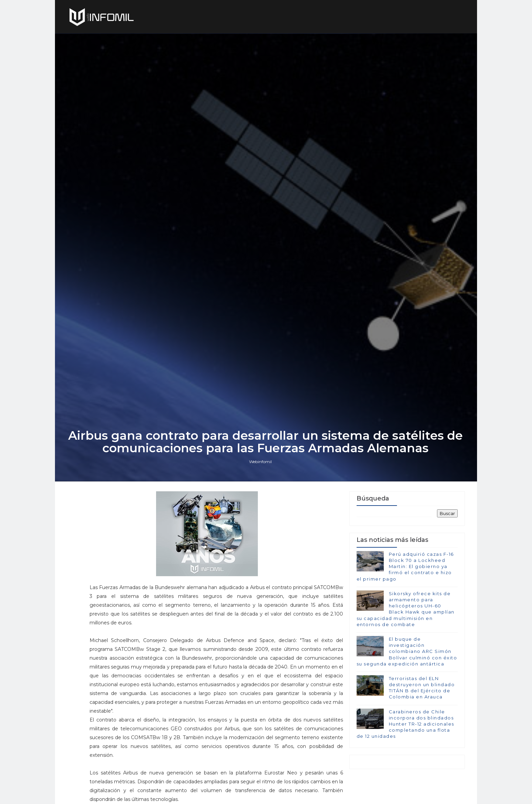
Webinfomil (261, 495)
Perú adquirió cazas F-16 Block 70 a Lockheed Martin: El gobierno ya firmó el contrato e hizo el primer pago (405, 601)
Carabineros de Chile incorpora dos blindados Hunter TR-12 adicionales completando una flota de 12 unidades (405, 758)
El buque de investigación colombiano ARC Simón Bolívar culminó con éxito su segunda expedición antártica (407, 686)
